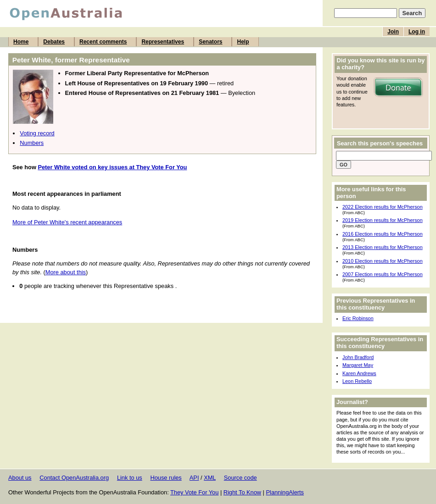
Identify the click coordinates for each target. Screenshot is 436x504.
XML (210, 478)
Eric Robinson (358, 318)
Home (21, 42)
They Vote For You (194, 492)
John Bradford (358, 357)
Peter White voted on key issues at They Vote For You (112, 167)
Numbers (32, 143)
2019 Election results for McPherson (383, 220)
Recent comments (103, 42)
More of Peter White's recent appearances (67, 222)
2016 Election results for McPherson (383, 234)
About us (20, 478)
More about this (66, 272)
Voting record (37, 133)
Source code (240, 478)
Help (243, 42)
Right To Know (242, 492)
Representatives (163, 42)
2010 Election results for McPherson (383, 261)
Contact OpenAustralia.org (74, 478)
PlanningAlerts (285, 492)
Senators (210, 42)
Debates (54, 42)
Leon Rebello (357, 381)
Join (393, 32)
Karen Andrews (359, 373)
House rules (166, 478)
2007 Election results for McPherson (383, 274)
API (194, 478)
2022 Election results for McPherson (383, 207)
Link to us (130, 478)
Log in (417, 32)
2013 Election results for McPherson (383, 247)
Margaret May (358, 365)
